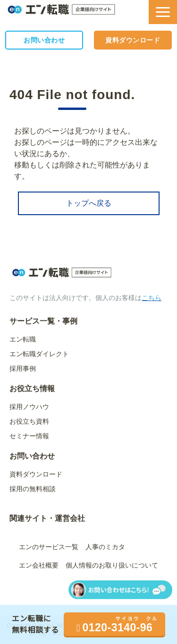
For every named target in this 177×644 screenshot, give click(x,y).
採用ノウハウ (29, 407)
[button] (163, 12)
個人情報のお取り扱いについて (112, 565)
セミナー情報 (29, 436)
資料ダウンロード (133, 40)
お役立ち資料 (29, 421)
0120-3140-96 (118, 627)
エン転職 (23, 339)
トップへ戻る (89, 203)
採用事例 (23, 368)
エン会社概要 (39, 565)
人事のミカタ (105, 547)
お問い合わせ (44, 40)
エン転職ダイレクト (39, 354)
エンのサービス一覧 (49, 547)
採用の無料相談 (33, 489)
